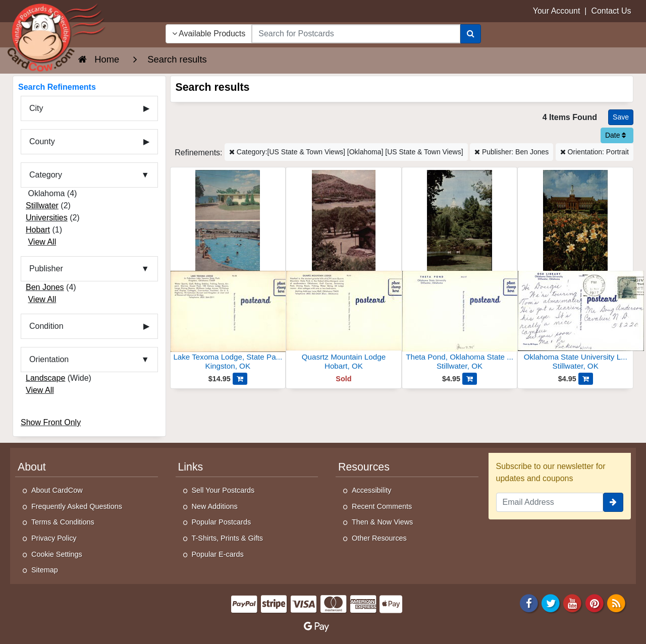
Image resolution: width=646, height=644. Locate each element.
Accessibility (371, 490)
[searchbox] (356, 34)
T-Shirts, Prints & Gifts (228, 538)
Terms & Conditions (63, 522)
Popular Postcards (222, 522)
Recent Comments (382, 506)
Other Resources (379, 538)
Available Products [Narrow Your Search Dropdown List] (209, 34)
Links (191, 467)
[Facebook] (529, 602)
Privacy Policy (54, 538)
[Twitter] (551, 602)
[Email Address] (550, 502)
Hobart (38, 230)
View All (42, 242)
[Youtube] (573, 602)
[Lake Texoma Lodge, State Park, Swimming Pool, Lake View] (228, 272)
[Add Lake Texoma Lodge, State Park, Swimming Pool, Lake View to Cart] (240, 379)
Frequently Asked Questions (77, 506)
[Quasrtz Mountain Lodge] (344, 272)
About (32, 467)
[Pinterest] (595, 602)
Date (615, 135)
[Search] (471, 34)
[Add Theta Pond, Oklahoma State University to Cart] (470, 379)
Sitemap (45, 570)
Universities (47, 218)
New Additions (215, 506)
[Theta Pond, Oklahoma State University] (460, 272)
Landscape (45, 378)
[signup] (613, 502)
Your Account (557, 11)
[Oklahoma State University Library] (575, 272)
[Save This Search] (621, 117)
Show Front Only (51, 422)
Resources (364, 467)
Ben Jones (45, 287)
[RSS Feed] (616, 602)
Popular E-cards (218, 554)
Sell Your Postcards (223, 490)
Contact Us (611, 11)
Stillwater (42, 206)
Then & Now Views (382, 522)
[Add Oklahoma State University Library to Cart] (586, 379)
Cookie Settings (57, 554)
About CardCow (57, 490)
